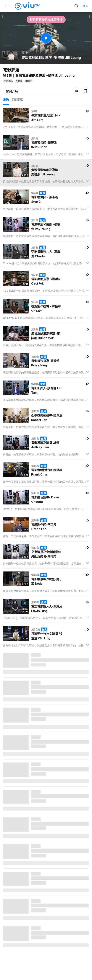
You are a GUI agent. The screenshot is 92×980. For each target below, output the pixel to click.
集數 (6, 99)
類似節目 (18, 99)
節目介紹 (12, 91)
